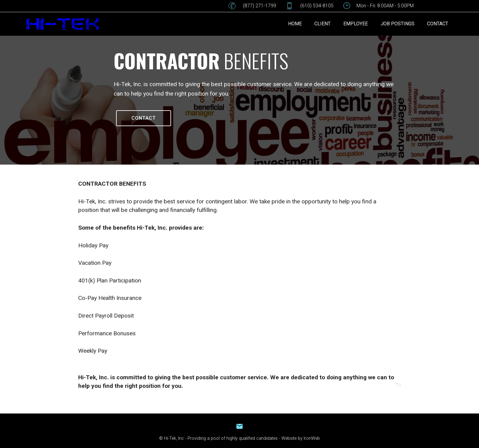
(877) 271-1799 (252, 6)
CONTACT (438, 24)
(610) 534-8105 (310, 6)
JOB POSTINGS (398, 24)
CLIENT (322, 24)
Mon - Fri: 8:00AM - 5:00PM (378, 6)
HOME (295, 24)
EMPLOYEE (356, 24)
